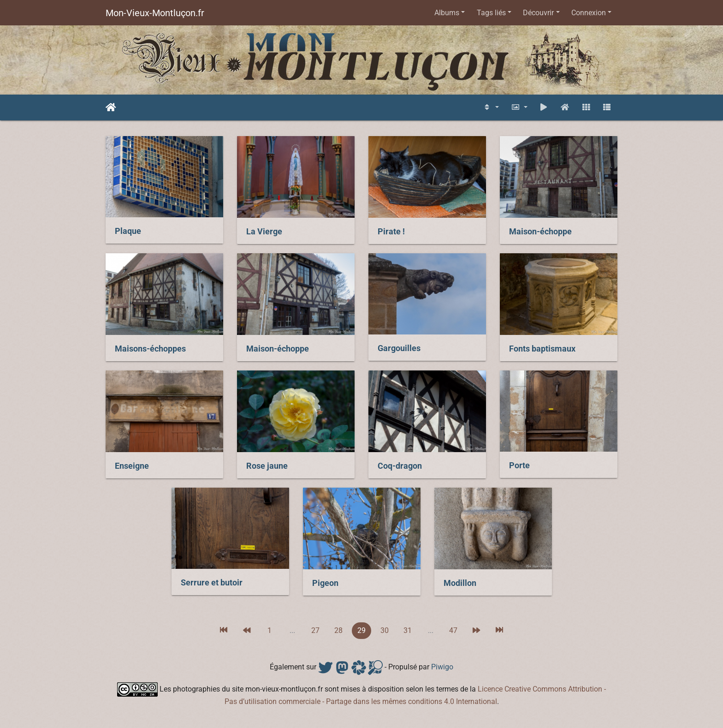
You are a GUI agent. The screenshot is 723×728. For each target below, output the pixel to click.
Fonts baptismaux (542, 349)
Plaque (128, 231)
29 (361, 630)
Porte (519, 465)
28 (338, 630)
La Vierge (264, 232)
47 (453, 630)
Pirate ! (391, 232)
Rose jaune (267, 466)
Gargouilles (399, 348)
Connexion (589, 13)
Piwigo (442, 667)
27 (315, 630)
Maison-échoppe (540, 232)
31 (408, 630)
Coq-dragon (400, 466)
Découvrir (538, 13)
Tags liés (491, 13)
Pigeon (325, 583)
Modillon (460, 583)
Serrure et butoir (212, 583)
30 (385, 630)
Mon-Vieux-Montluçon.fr (155, 13)
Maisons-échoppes (150, 349)
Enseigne (132, 466)
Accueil (111, 107)
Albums (447, 13)
